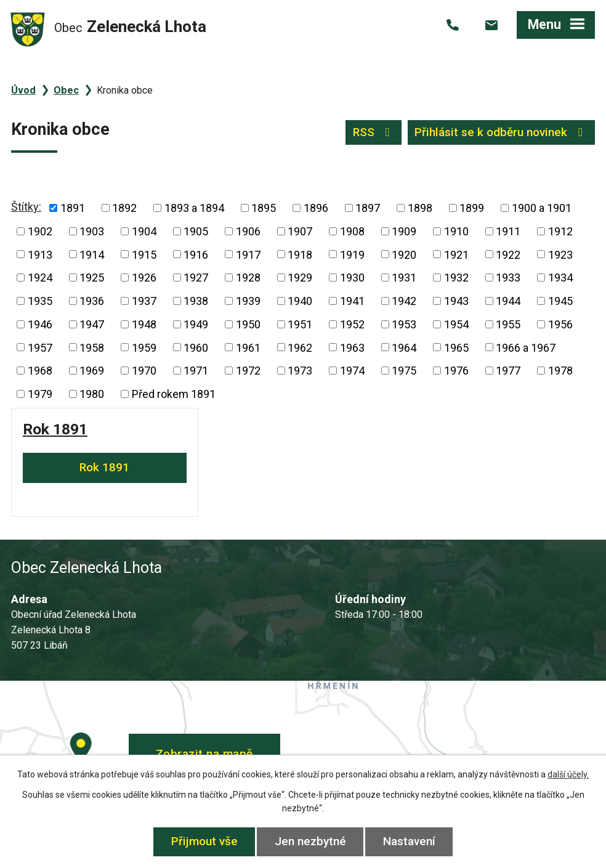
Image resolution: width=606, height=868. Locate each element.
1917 (248, 254)
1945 (560, 301)
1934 (560, 278)
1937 (144, 301)
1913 (40, 254)
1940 (300, 301)
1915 (144, 254)
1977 (508, 371)
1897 (368, 208)
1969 (92, 371)
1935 (40, 301)
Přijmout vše (204, 841)
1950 (248, 324)
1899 (472, 208)
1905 (196, 231)
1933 (508, 278)
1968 (40, 371)
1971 (196, 371)
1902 (40, 231)
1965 (456, 347)
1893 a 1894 (194, 208)
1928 (248, 278)
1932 (456, 278)
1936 (92, 301)
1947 (92, 324)
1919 (352, 254)
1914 (92, 254)
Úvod (23, 90)
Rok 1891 (55, 429)
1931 (404, 278)
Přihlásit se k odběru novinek (501, 132)
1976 (456, 371)
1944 (508, 301)
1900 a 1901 (542, 208)
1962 (300, 347)
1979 (40, 394)
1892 (124, 208)
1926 (144, 278)
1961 (248, 347)
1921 (456, 254)
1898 (420, 208)
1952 (352, 324)
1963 (352, 347)
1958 (92, 347)
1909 (404, 231)
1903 (92, 231)
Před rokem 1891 (174, 394)
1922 (508, 254)
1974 (352, 371)
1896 (316, 208)
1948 (144, 324)
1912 (560, 231)
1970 (144, 371)
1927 (196, 278)
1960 (196, 347)
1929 (300, 278)
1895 (264, 208)
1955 (508, 324)
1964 (404, 347)
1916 (196, 254)
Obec (66, 90)
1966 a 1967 (526, 347)
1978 (560, 371)
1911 (508, 231)
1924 (40, 278)
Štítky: (26, 207)
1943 (456, 301)
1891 (73, 208)
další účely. (568, 774)
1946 (40, 324)
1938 (196, 301)
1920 (404, 254)
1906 (248, 231)
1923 (560, 254)
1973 (300, 371)
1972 (248, 371)
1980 (92, 394)
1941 (352, 301)
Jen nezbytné (310, 841)
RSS (374, 132)
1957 (40, 347)
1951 (300, 324)
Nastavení (409, 841)
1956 (560, 324)
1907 (300, 231)
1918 (300, 254)
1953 (404, 324)
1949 (196, 324)
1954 (456, 324)
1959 (144, 347)
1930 (352, 278)
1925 (92, 278)
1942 (404, 301)
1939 (248, 301)
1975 (404, 371)
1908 (352, 231)
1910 (456, 231)
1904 (144, 231)
